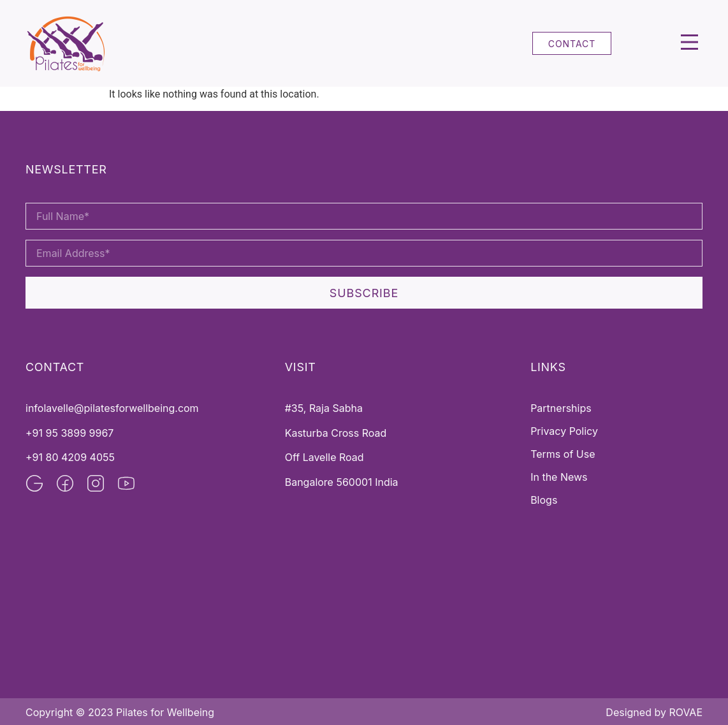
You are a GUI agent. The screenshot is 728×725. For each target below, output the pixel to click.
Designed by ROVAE (654, 712)
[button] (689, 44)
